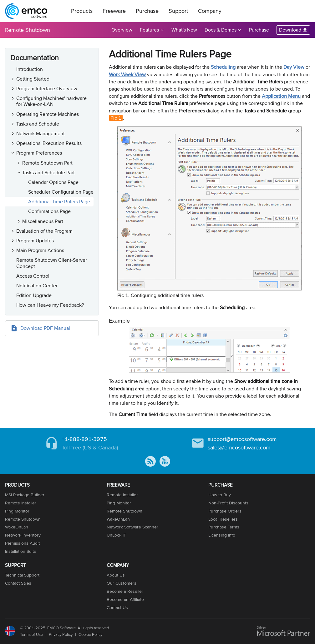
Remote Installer (21, 503)
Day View (294, 67)
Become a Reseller (125, 591)
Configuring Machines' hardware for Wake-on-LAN (51, 101)
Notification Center (37, 286)
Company (210, 11)
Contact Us (117, 607)
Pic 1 (116, 118)
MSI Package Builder (25, 495)
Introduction (30, 69)
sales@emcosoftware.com (239, 447)
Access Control (33, 276)
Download (290, 30)
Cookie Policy (90, 634)
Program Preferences (39, 153)
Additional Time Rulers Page (59, 202)
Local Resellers (223, 519)
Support (178, 11)
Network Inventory (23, 535)
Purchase (147, 11)
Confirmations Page (49, 211)
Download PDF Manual (45, 328)
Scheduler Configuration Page (61, 192)
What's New (184, 30)
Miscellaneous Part (43, 221)
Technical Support (22, 575)
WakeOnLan (17, 527)
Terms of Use (31, 634)
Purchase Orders (225, 511)
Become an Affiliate (125, 599)
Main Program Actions (40, 250)
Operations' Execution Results (49, 143)
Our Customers (122, 583)
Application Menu (281, 96)
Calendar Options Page (53, 182)
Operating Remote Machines (48, 114)
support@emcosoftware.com (242, 439)
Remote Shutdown (28, 30)
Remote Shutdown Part (47, 163)
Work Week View (127, 74)
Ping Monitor (17, 511)
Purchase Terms (224, 527)
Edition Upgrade (34, 295)
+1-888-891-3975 (84, 439)
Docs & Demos (221, 30)
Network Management (41, 134)
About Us (116, 575)
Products (82, 11)
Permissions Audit (22, 543)
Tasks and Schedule (38, 124)
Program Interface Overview (47, 89)
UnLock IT (116, 535)
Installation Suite (21, 551)
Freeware (114, 11)
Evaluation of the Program (44, 231)
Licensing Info (222, 535)
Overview (122, 30)
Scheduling (223, 67)
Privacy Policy (61, 634)
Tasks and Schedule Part (48, 173)
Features (149, 30)
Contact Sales (18, 583)
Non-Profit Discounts (228, 503)
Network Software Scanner (132, 527)
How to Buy (220, 495)
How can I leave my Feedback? (50, 305)
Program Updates (35, 241)
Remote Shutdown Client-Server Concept (52, 263)
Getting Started (33, 79)
